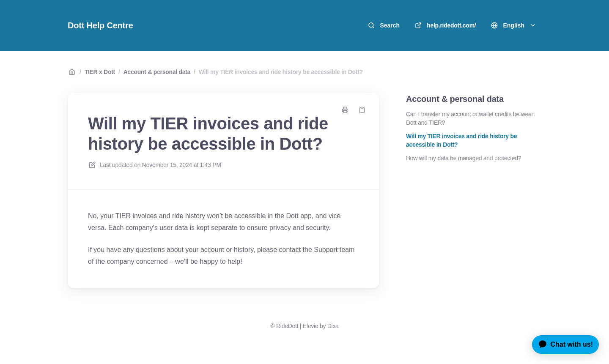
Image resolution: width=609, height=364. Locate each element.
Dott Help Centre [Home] (100, 25)
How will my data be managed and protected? (464, 158)
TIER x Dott (100, 72)
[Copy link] (362, 110)
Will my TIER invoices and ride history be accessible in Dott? (281, 72)
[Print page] (345, 110)
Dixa (333, 326)
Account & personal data (157, 72)
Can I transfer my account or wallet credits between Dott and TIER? (470, 118)
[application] (562, 345)
